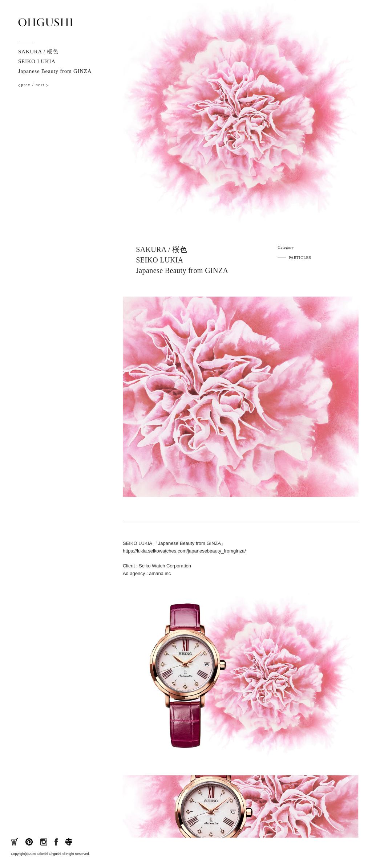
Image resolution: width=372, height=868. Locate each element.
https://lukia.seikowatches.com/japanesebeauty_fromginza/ (184, 551)
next (40, 85)
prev (26, 85)
